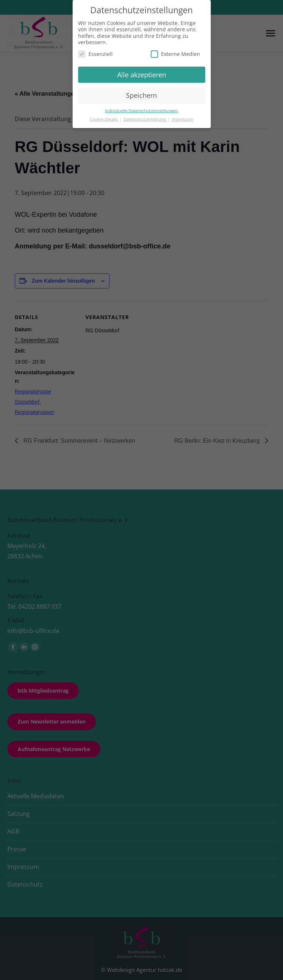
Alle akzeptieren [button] (142, 75)
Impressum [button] (182, 119)
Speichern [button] (141, 95)
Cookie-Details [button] (104, 119)
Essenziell (95, 54)
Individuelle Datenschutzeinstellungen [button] (141, 111)
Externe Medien (175, 54)
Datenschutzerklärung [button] (145, 119)
